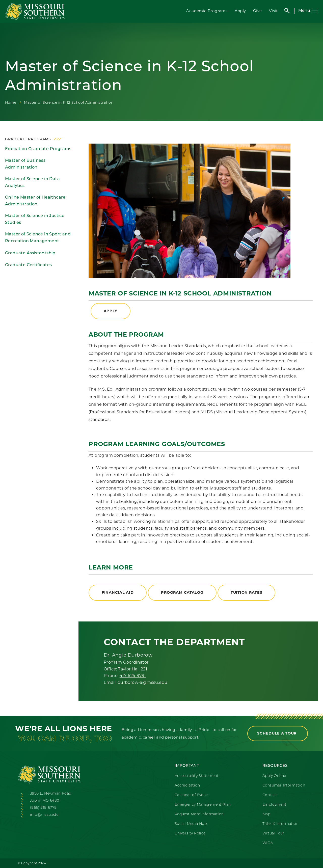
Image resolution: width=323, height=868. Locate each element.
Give (258, 11)
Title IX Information (280, 824)
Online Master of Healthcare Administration (35, 201)
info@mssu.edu (44, 815)
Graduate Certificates (28, 265)
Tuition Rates (246, 592)
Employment (274, 805)
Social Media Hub (191, 824)
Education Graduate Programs (38, 149)
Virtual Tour (273, 834)
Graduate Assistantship (30, 253)
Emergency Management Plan (203, 805)
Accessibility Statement (197, 776)
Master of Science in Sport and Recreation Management (38, 238)
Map (266, 814)
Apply (240, 11)
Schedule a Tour (278, 733)
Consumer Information (284, 786)
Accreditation (187, 786)
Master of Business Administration (25, 164)
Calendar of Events (192, 795)
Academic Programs (207, 11)
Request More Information (199, 814)
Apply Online (274, 776)
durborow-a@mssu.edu (143, 682)
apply (111, 311)
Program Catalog (182, 592)
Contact (270, 795)
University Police (190, 834)
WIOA (268, 843)
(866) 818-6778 (43, 808)
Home (11, 102)
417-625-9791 (133, 676)
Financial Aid (118, 592)
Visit (273, 11)
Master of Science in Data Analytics (32, 183)
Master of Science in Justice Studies (35, 219)
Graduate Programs (28, 139)
